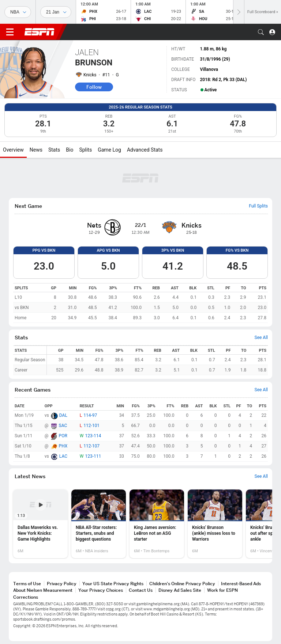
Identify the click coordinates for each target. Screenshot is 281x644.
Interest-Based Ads (241, 584)
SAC (63, 426)
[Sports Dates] (56, 12)
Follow (94, 87)
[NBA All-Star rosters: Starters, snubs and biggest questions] (99, 524)
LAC (63, 456)
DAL (63, 415)
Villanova (209, 69)
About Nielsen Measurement (43, 590)
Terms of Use (27, 584)
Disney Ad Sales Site (180, 590)
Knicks (90, 75)
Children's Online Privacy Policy (182, 584)
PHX (63, 446)
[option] (40, 524)
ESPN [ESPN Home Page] (40, 32)
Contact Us (141, 590)
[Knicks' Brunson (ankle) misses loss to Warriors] (215, 524)
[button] (261, 32)
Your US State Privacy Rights (113, 584)
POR (63, 436)
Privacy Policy (62, 584)
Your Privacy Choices (101, 590)
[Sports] (18, 12)
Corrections (26, 597)
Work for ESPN (222, 590)
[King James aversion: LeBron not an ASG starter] (157, 524)
